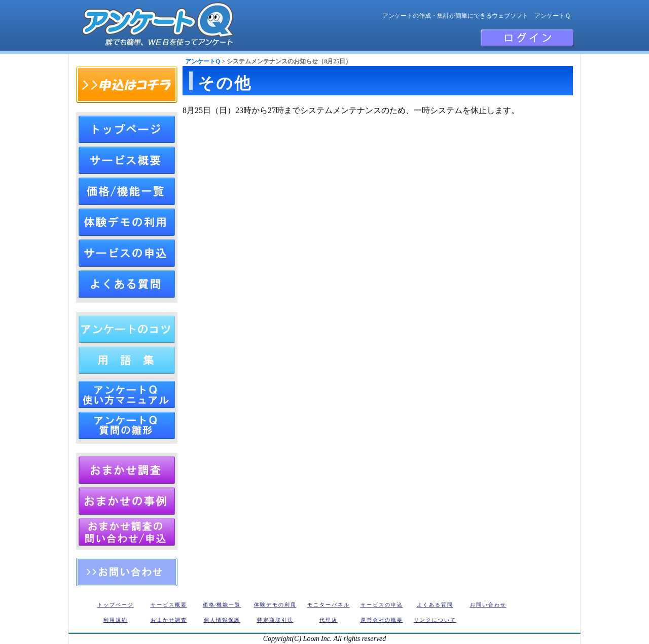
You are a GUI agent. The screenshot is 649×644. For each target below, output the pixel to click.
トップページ (127, 129)
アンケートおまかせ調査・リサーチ (127, 470)
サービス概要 (169, 605)
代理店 (329, 620)
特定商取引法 (275, 620)
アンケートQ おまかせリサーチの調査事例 (127, 501)
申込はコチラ (127, 84)
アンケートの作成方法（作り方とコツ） (127, 329)
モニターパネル (329, 605)
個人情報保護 (222, 620)
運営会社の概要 (382, 620)
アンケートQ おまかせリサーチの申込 (127, 532)
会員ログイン (527, 38)
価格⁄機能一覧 (222, 605)
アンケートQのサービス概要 (127, 160)
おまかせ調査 (169, 620)
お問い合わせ (127, 572)
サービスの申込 (127, 253)
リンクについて (435, 620)
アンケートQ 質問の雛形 (127, 425)
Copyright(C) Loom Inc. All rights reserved (325, 639)
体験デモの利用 (127, 222)
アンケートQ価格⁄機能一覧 (127, 191)
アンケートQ (203, 61)
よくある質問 (127, 284)
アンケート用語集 (127, 360)
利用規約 (116, 620)
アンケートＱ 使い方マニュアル (127, 395)
